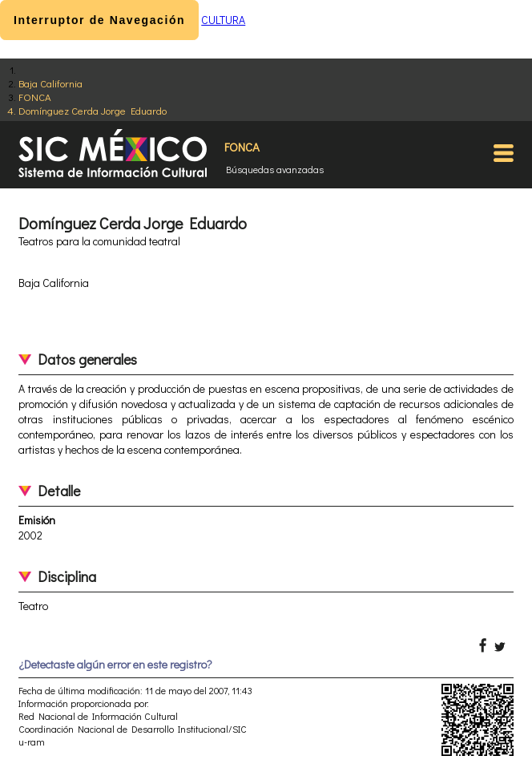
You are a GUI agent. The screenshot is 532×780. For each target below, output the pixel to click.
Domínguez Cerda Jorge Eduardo (93, 110)
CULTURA (223, 20)
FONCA (35, 97)
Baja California (50, 83)
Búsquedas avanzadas (275, 169)
